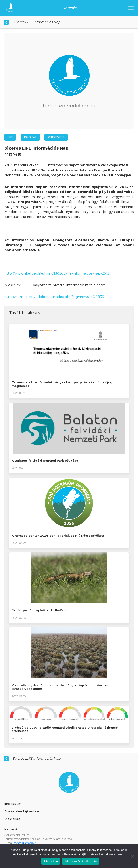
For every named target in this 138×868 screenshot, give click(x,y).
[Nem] (132, 856)
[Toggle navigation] (131, 8)
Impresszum (13, 804)
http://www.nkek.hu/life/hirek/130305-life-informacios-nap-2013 (57, 273)
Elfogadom (51, 861)
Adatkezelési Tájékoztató (22, 811)
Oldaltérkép (12, 819)
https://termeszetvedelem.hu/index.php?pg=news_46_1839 (54, 297)
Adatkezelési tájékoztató (80, 861)
